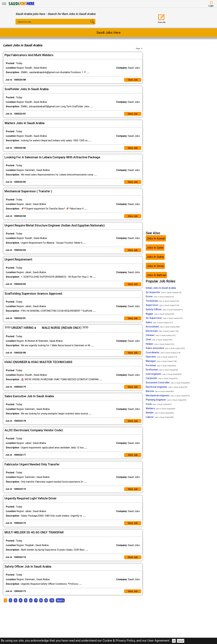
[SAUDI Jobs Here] (21, 5)
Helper (160, 344)
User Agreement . (159, 641)
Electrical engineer (167, 387)
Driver (160, 297)
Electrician (162, 331)
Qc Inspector (164, 292)
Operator (161, 357)
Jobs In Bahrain (156, 275)
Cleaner (161, 335)
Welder (160, 413)
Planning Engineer (166, 400)
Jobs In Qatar (155, 248)
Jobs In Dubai (155, 257)
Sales (159, 323)
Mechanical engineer (168, 396)
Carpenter (162, 379)
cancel (181, 641)
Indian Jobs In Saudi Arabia (161, 288)
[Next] (60, 601)
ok (174, 641)
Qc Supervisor (164, 318)
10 (52, 601)
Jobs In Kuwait (156, 239)
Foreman (161, 366)
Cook (159, 404)
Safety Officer (164, 310)
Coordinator (163, 353)
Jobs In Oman (155, 266)
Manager (161, 361)
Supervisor (163, 305)
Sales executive (165, 348)
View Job (133, 80)
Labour (160, 417)
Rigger (160, 314)
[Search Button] (89, 24)
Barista (160, 391)
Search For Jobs (25, 22)
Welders (160, 409)
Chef (159, 340)
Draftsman (162, 370)
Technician (162, 301)
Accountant (163, 327)
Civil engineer (164, 374)
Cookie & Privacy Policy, (120, 641)
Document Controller (168, 383)
